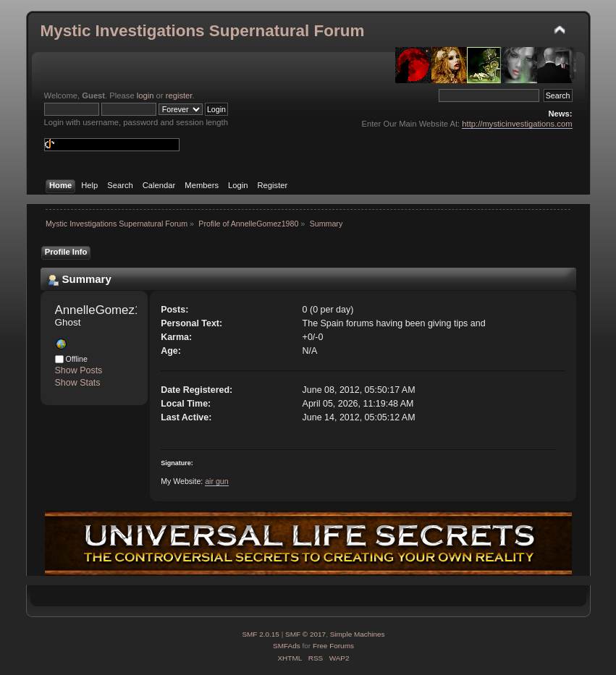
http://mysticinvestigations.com (517, 124)
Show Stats (78, 383)
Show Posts (79, 370)
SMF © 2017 (305, 634)
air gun (216, 481)
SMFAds (287, 646)
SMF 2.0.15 (261, 634)
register (179, 95)
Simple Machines (358, 634)
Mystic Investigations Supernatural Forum (203, 31)
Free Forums (333, 646)
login (145, 95)
